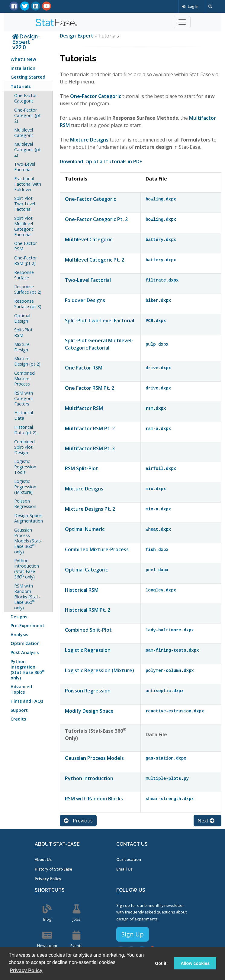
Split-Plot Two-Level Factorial (25, 204)
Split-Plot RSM (23, 332)
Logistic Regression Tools (25, 467)
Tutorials (21, 86)
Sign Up (133, 934)
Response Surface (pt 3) (28, 304)
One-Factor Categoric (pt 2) (27, 115)
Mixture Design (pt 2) (27, 361)
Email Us (124, 869)
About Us (43, 859)
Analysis (19, 635)
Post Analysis (25, 652)
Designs (19, 617)
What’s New (23, 59)
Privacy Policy (48, 879)
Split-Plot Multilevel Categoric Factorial (24, 226)
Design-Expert (77, 36)
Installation (23, 68)
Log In (190, 7)
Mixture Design (22, 347)
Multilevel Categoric (24, 133)
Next (206, 821)
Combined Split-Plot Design (24, 447)
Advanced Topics (21, 689)
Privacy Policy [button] (26, 970)
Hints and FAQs (27, 701)
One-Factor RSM (26, 246)
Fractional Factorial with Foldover (28, 184)
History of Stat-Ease (53, 869)
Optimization (25, 643)
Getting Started (28, 77)
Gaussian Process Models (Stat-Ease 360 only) (28, 541)
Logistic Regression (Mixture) (25, 487)
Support (19, 710)
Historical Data (24, 415)
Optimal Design (22, 318)
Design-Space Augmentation (29, 518)
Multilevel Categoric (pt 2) (27, 150)
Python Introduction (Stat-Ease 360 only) (27, 569)
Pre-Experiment (27, 625)
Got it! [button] (161, 963)
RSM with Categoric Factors (24, 398)
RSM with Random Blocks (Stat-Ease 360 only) (27, 597)
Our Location (129, 859)
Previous (78, 821)
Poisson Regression (25, 504)
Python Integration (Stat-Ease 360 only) (28, 670)
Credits (18, 719)
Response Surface (24, 275)
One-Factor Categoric (26, 98)
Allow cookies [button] (195, 963)
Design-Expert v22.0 (26, 42)
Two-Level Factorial (25, 167)
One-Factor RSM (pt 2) (26, 260)
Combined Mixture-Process (24, 378)
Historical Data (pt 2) (25, 430)
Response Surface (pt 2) (28, 289)
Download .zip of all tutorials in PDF (101, 161)
